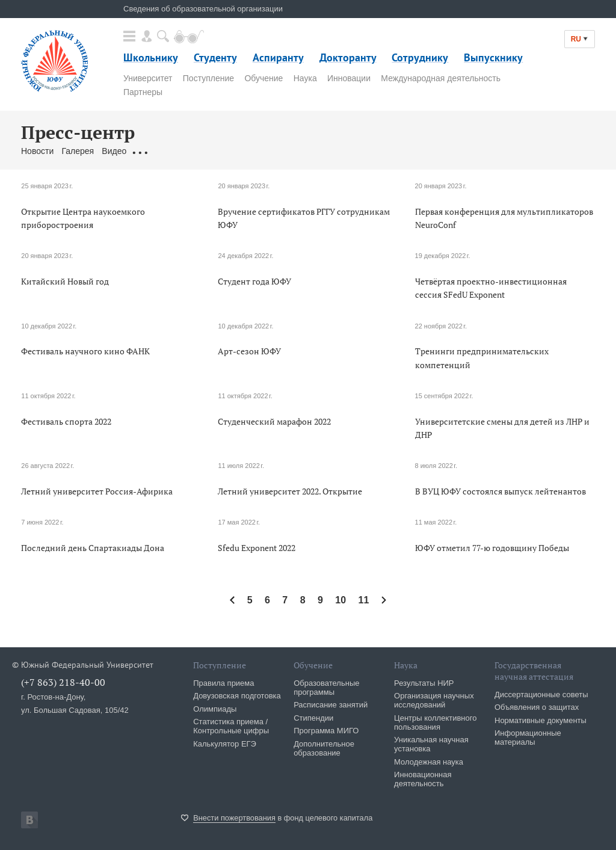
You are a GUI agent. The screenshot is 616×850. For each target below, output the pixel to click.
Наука (305, 78)
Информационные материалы (528, 738)
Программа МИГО (326, 731)
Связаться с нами (258, 151)
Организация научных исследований (434, 700)
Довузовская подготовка (237, 696)
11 (364, 600)
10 (340, 600)
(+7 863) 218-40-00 (63, 682)
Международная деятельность (441, 78)
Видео (114, 151)
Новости (37, 151)
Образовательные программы (326, 688)
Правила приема (223, 683)
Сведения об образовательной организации (203, 9)
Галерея (78, 151)
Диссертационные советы (541, 694)
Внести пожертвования (234, 818)
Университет (148, 78)
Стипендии (313, 718)
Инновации (349, 78)
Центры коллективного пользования (435, 722)
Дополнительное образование (324, 748)
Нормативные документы (541, 720)
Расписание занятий (331, 705)
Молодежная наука (429, 762)
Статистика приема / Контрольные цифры (231, 726)
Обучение (263, 78)
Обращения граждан (174, 151)
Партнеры (143, 92)
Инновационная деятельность (423, 779)
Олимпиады (215, 709)
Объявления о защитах (537, 707)
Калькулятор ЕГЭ (225, 744)
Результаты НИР (424, 683)
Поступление (208, 78)
